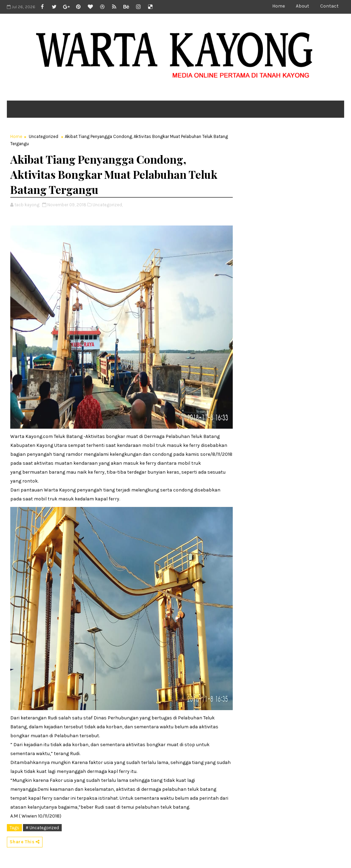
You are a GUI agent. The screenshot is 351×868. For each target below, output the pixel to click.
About (302, 6)
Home (279, 6)
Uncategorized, (108, 205)
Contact (329, 6)
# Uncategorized (42, 828)
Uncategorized (44, 136)
